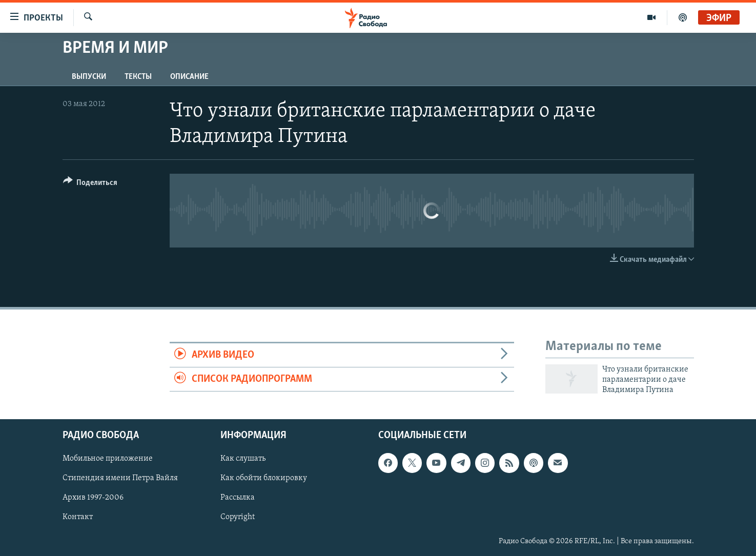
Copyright (238, 517)
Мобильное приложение (108, 459)
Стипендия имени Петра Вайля (120, 478)
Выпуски (89, 77)
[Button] (90, 184)
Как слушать (243, 459)
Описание (189, 77)
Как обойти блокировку (264, 478)
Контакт (78, 517)
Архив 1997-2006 (93, 498)
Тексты (138, 77)
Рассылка (238, 498)
